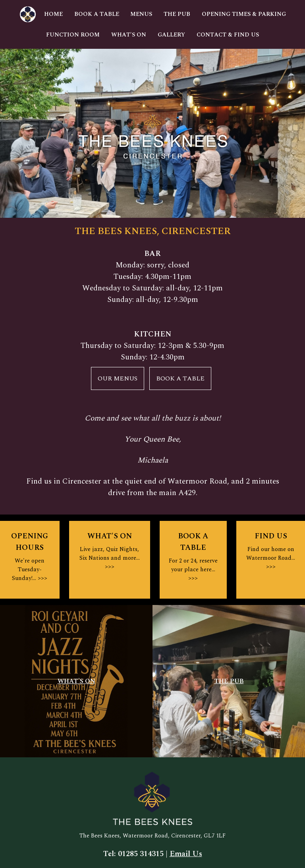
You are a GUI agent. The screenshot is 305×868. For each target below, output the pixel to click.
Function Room (73, 35)
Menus (141, 14)
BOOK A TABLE (180, 378)
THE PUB (229, 681)
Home (53, 14)
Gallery (171, 35)
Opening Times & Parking (244, 14)
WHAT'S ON (76, 681)
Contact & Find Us (228, 35)
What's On (129, 35)
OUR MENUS (118, 378)
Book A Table (97, 14)
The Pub (177, 14)
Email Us (186, 854)
